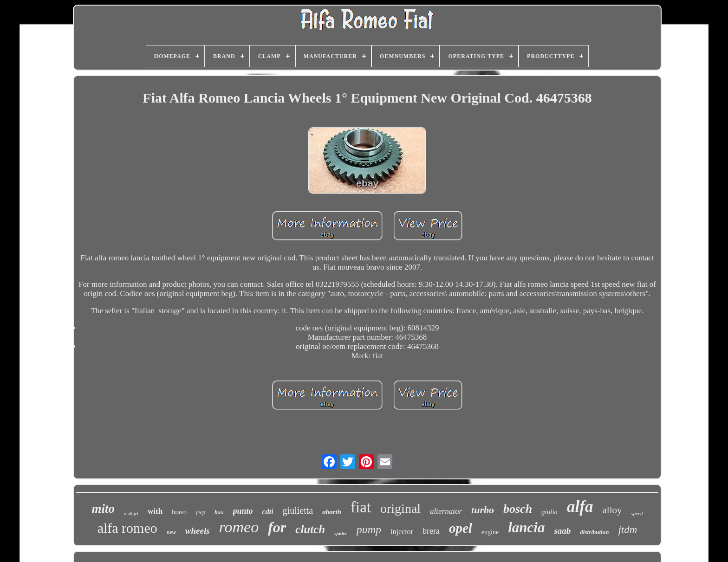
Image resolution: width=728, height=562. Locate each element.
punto (243, 511)
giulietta (298, 510)
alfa (580, 507)
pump (369, 530)
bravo (179, 512)
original (400, 508)
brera (431, 531)
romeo (239, 527)
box (219, 512)
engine (490, 532)
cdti (268, 512)
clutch (310, 529)
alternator (446, 511)
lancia (526, 527)
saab (562, 531)
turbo (483, 510)
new (171, 532)
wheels (198, 531)
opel (461, 528)
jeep (201, 512)
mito (103, 509)
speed (637, 513)
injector (402, 532)
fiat (361, 507)
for (277, 527)
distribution (594, 532)
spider (341, 533)
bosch (518, 509)
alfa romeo (127, 528)
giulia (549, 512)
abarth (332, 512)
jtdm (627, 530)
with (155, 511)
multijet (131, 514)
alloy (612, 510)
